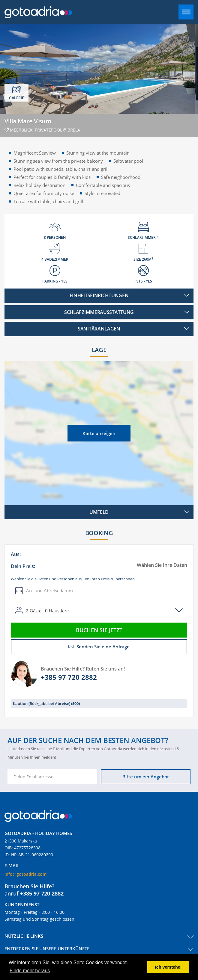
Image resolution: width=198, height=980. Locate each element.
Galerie (16, 93)
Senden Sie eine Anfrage (99, 647)
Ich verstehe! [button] (168, 967)
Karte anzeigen (99, 433)
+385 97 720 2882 (69, 677)
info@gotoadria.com (25, 874)
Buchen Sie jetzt (99, 630)
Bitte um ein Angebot (146, 777)
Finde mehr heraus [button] (30, 971)
